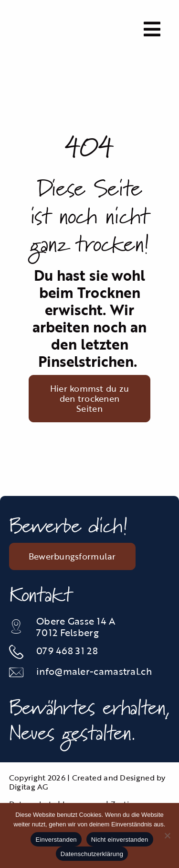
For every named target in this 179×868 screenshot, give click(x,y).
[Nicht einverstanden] (167, 835)
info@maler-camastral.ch (94, 671)
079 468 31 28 (67, 650)
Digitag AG (29, 787)
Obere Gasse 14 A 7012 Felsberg (76, 626)
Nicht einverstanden (120, 840)
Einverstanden (56, 840)
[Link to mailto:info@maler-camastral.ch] (18, 672)
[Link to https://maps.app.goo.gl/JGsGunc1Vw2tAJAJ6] (18, 626)
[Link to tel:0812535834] (18, 652)
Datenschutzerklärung (92, 854)
